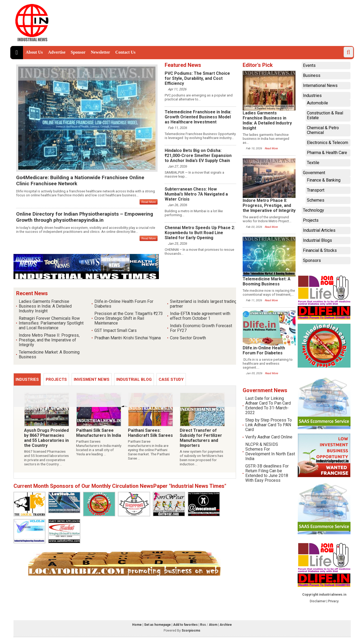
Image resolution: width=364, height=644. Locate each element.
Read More (149, 202)
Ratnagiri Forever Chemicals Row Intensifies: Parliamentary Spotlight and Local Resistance (51, 323)
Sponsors (312, 260)
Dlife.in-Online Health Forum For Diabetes (124, 304)
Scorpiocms (191, 631)
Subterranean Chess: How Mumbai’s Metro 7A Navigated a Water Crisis (196, 194)
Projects (56, 379)
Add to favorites (185, 625)
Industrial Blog (134, 379)
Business (312, 75)
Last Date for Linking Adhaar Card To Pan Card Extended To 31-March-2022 (268, 406)
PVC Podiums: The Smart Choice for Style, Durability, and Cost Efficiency (197, 78)
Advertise (57, 52)
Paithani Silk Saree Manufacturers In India (99, 433)
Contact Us (125, 52)
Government (314, 173)
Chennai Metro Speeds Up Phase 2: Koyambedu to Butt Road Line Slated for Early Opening (200, 233)
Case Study (171, 379)
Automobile (317, 103)
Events (309, 65)
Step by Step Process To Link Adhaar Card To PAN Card (269, 425)
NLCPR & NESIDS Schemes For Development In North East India (270, 451)
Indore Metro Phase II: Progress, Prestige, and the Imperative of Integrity (49, 340)
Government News (265, 390)
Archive (226, 625)
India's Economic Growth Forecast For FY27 (201, 328)
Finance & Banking (324, 180)
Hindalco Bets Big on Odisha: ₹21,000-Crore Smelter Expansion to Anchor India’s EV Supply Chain (198, 156)
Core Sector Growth (188, 338)
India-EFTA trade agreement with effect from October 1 (200, 316)
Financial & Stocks (320, 250)
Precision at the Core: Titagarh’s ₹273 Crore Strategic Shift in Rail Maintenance (129, 318)
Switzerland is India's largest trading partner (203, 304)
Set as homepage (157, 625)
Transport (316, 190)
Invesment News (92, 379)
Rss (203, 625)
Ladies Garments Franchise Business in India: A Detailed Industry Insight (45, 306)
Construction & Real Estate (325, 115)
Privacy (333, 601)
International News (320, 85)
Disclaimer (318, 601)
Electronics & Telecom (328, 143)
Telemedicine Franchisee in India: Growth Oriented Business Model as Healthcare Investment (198, 117)
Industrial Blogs (317, 240)
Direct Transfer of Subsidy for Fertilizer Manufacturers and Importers (201, 438)
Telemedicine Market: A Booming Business (49, 355)
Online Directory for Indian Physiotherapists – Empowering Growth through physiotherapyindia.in (85, 217)
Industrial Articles (319, 230)
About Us (34, 52)
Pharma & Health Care (327, 153)
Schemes (316, 200)
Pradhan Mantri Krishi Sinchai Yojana (128, 338)
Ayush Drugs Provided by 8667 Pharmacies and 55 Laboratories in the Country (46, 438)
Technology (314, 210)
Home (137, 625)
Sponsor (78, 52)
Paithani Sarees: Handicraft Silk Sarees (150, 433)
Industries (27, 379)
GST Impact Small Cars (116, 330)
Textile (313, 163)
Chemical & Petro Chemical (323, 130)
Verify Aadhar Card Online (269, 437)
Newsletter (101, 52)
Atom (213, 625)
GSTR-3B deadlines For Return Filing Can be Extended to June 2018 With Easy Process (267, 473)
